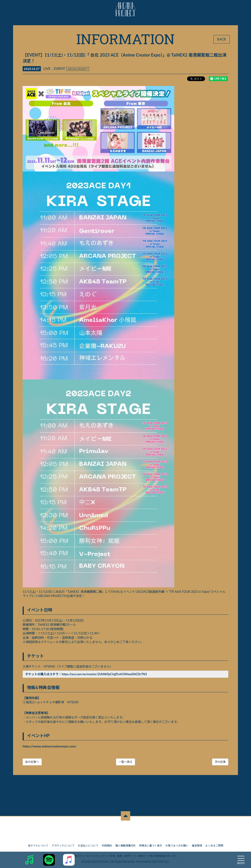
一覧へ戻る (125, 762)
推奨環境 (197, 844)
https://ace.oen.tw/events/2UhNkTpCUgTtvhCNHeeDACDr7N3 (105, 674)
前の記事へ (32, 762)
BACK (222, 39)
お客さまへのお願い (177, 844)
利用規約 (107, 844)
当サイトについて (38, 844)
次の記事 (220, 762)
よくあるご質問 (214, 844)
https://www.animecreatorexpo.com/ (50, 746)
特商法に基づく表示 (151, 844)
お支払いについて (88, 844)
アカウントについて (63, 844)
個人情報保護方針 (125, 844)
